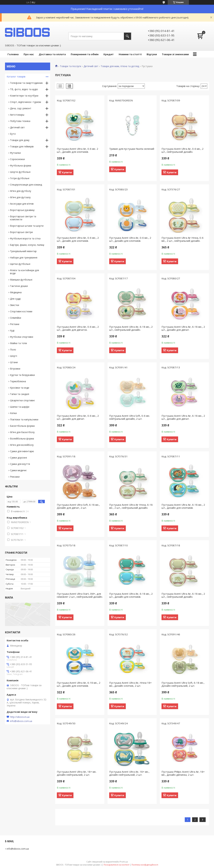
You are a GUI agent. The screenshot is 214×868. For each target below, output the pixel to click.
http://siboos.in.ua (20, 717)
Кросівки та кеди (20, 388)
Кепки (13, 413)
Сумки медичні (18, 470)
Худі (12, 330)
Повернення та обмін (85, 54)
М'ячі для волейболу (22, 445)
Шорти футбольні (20, 172)
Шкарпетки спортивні (22, 400)
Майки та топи (18, 343)
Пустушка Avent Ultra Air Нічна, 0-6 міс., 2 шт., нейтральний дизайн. (182, 239)
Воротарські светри (21, 232)
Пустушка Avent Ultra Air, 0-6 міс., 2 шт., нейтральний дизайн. (182, 150)
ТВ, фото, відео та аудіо (24, 89)
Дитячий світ (91, 66)
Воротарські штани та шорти (27, 226)
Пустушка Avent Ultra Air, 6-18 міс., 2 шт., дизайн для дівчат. (183, 328)
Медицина (16, 292)
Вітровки (15, 369)
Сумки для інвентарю (22, 451)
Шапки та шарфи (20, 407)
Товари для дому (20, 140)
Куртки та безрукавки (22, 375)
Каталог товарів (16, 77)
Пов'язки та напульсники (24, 419)
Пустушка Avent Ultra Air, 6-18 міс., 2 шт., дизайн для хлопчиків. (183, 506)
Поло (13, 350)
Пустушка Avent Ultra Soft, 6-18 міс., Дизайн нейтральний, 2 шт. (183, 684)
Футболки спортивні (22, 337)
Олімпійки (16, 318)
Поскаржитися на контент (117, 865)
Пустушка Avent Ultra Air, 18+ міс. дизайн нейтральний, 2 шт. (77, 773)
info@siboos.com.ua (21, 721)
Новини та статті (130, 54)
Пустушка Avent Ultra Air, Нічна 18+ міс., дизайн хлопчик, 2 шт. (130, 684)
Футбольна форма (21, 166)
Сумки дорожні (18, 458)
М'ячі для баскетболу (22, 432)
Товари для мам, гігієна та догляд (120, 66)
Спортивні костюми (21, 311)
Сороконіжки (17, 159)
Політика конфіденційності (145, 865)
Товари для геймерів (22, 146)
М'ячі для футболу (21, 191)
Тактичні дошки (19, 286)
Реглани (15, 324)
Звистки (15, 305)
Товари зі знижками (175, 54)
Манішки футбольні (21, 280)
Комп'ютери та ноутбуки (24, 96)
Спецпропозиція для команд (26, 185)
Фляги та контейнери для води (24, 272)
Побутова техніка (20, 121)
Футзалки (15, 153)
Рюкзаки (15, 477)
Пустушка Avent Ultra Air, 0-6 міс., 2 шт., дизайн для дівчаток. (78, 328)
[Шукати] (127, 36)
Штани (14, 362)
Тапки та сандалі (20, 394)
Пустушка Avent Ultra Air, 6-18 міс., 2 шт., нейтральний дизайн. (131, 328)
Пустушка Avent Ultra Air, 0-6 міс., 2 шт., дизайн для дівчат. (78, 417)
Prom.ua (124, 862)
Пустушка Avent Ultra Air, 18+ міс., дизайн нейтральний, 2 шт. (129, 773)
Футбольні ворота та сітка (25, 238)
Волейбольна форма (22, 439)
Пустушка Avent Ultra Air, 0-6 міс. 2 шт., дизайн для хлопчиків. (77, 150)
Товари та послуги (70, 66)
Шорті (14, 356)
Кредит (109, 54)
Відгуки (152, 54)
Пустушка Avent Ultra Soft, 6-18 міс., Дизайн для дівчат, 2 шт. (78, 506)
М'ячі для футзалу (20, 197)
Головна (13, 54)
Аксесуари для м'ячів (22, 204)
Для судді (15, 299)
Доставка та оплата (52, 54)
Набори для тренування (24, 258)
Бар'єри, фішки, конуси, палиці (27, 245)
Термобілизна (18, 381)
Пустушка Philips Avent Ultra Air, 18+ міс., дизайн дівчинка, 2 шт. (183, 773)
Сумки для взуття (20, 464)
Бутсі (13, 134)
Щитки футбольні (20, 264)
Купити (67, 172)
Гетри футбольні (20, 178)
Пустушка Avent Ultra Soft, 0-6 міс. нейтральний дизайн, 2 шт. (130, 417)
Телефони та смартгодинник (26, 83)
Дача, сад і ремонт (21, 108)
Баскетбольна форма (22, 426)
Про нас (29, 54)
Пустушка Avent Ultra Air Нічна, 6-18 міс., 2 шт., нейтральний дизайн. (131, 506)
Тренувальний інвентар (23, 251)
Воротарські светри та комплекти (23, 218)
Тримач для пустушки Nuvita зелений (132, 149)
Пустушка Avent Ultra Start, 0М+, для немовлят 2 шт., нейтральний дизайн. (80, 595)
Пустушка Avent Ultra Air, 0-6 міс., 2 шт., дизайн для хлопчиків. (78, 239)
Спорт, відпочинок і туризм (25, 102)
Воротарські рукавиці (22, 210)
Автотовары (17, 115)
